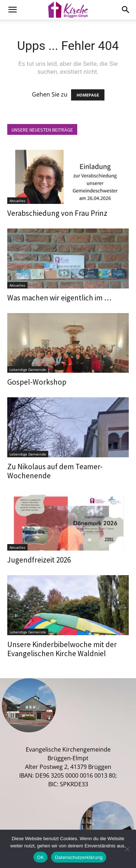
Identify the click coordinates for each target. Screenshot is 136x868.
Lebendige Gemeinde (28, 369)
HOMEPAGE (88, 95)
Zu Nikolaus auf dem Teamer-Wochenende (55, 471)
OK (40, 857)
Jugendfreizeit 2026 (39, 560)
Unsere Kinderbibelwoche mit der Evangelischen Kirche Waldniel (62, 649)
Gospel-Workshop (37, 382)
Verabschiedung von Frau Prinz (57, 213)
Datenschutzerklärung (79, 857)
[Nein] (127, 849)
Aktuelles (17, 201)
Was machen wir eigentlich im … (59, 298)
